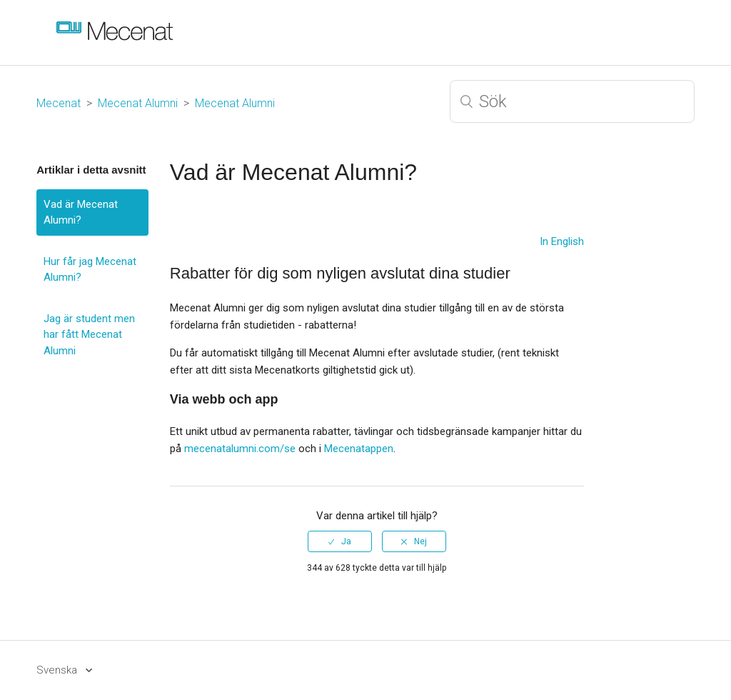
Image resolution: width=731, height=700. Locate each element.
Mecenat (59, 103)
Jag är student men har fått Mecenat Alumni (89, 335)
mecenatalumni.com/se (240, 449)
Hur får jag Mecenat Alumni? (90, 270)
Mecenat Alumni (138, 103)
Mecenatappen (359, 449)
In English (562, 241)
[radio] (340, 541)
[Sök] (572, 101)
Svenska (58, 670)
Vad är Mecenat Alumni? (81, 212)
